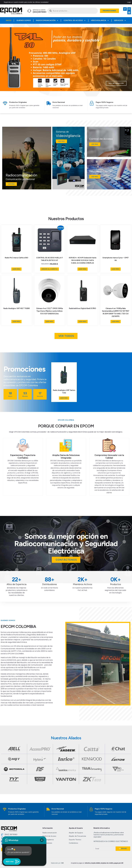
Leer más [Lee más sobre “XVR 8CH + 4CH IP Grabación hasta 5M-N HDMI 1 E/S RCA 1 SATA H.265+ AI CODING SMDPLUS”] (83, 269)
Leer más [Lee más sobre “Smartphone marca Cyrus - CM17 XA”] (116, 269)
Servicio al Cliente (39, 10)
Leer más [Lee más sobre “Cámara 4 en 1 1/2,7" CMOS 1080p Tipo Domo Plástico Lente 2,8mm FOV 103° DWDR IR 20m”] (49, 322)
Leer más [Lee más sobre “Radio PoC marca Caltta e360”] (16, 269)
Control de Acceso (75, 20)
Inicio (9, 20)
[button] (61, 90)
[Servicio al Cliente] (29, 11)
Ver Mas (95, 144)
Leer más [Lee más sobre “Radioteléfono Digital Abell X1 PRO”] (83, 322)
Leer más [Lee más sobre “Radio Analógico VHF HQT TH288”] (16, 322)
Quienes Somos (24, 20)
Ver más (95, 177)
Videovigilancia (100, 20)
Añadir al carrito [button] (50, 269)
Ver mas (11, 184)
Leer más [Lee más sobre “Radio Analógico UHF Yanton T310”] (64, 398)
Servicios (120, 20)
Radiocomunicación (47, 20)
